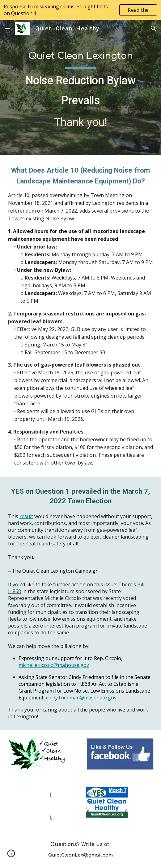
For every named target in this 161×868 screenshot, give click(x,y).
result (26, 516)
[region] (80, 10)
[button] (7, 28)
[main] (80, 87)
